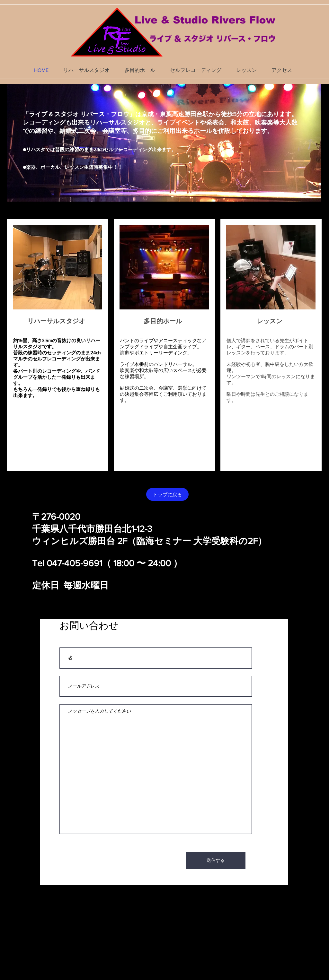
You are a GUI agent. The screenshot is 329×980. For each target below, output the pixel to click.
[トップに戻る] (167, 494)
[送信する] (216, 861)
